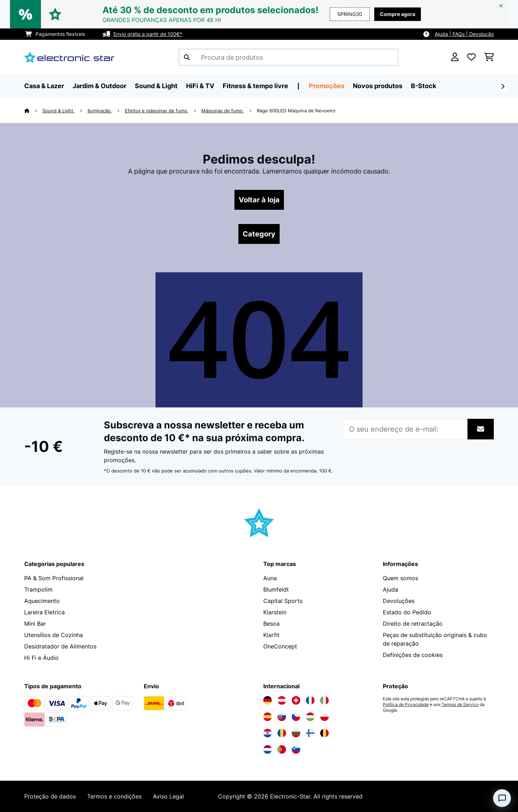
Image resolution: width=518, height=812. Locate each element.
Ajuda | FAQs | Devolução (464, 34)
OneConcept (280, 646)
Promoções (327, 86)
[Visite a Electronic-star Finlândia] (310, 733)
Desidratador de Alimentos (60, 646)
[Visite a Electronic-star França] (310, 700)
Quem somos (400, 578)
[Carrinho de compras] (489, 57)
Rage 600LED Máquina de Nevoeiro (296, 111)
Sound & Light (59, 111)
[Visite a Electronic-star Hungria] (310, 717)
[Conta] (455, 57)
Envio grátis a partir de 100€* (148, 34)
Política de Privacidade (406, 705)
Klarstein (275, 612)
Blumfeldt (276, 589)
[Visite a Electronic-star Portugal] (282, 749)
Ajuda (390, 589)
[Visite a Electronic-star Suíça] (296, 700)
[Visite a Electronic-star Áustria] (282, 700)
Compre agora (398, 14)
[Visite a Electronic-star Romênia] (282, 733)
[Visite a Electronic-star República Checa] (296, 717)
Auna (270, 578)
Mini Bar (35, 624)
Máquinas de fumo (223, 111)
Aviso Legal (168, 796)
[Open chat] (502, 798)
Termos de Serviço (460, 705)
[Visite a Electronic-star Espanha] (268, 717)
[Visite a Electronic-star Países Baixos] (268, 749)
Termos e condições (114, 796)
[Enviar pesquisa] (187, 57)
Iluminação (100, 111)
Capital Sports (283, 601)
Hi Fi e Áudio (41, 658)
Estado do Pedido (407, 612)
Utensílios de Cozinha (54, 635)
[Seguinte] (503, 86)
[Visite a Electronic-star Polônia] (324, 717)
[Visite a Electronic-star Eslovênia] (296, 749)
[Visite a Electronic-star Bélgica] (324, 733)
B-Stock (424, 86)
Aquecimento (42, 601)
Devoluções (399, 601)
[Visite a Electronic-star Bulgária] (296, 733)
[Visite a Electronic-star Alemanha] (268, 700)
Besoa (271, 624)
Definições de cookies (413, 655)
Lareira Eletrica (44, 612)
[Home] (33, 111)
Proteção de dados (50, 796)
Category (259, 234)
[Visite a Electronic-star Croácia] (268, 733)
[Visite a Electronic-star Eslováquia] (282, 717)
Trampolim (38, 589)
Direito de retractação (413, 624)
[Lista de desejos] (471, 57)
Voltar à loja (259, 200)
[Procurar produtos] (289, 57)
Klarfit (271, 635)
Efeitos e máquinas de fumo (157, 111)
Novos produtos (378, 86)
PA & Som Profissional (54, 578)
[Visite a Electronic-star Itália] (324, 700)
